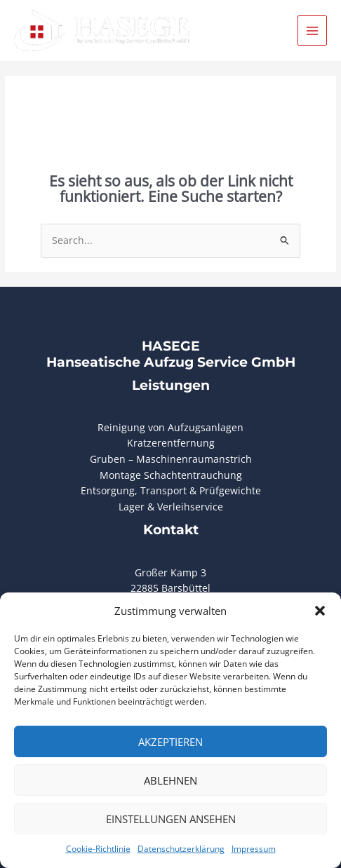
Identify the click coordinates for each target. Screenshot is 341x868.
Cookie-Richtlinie (98, 849)
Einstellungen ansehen (171, 819)
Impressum (254, 849)
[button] (320, 611)
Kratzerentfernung (171, 443)
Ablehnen (170, 780)
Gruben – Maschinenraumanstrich (171, 459)
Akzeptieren (170, 742)
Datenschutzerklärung (181, 849)
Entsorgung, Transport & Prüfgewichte (171, 490)
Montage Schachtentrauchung (171, 475)
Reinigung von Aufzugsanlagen (170, 427)
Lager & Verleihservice (171, 507)
